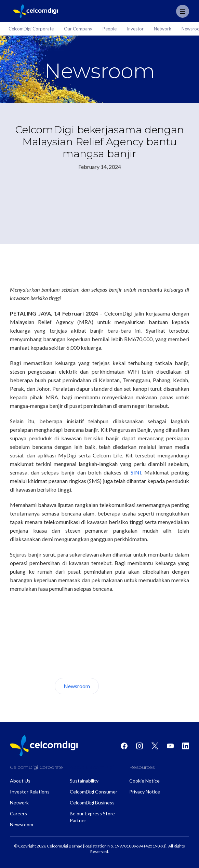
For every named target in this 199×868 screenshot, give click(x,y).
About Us (124, 686)
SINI (136, 472)
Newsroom (77, 686)
